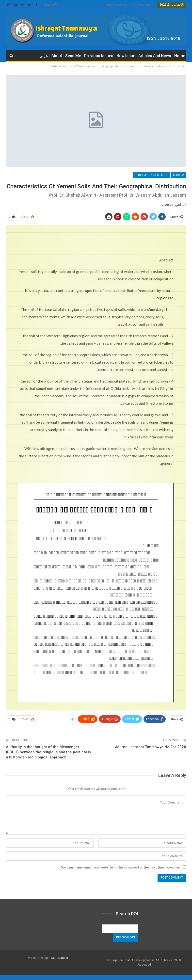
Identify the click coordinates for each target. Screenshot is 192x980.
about (57, 56)
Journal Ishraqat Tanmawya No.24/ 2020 (151, 747)
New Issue (126, 56)
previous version (142, 5)
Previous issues (99, 56)
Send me (73, 56)
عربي (44, 56)
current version (115, 5)
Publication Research (151, 175)
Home (180, 56)
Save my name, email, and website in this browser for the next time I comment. (121, 867)
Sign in (51, 5)
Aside (178, 175)
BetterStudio (59, 958)
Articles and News (155, 56)
